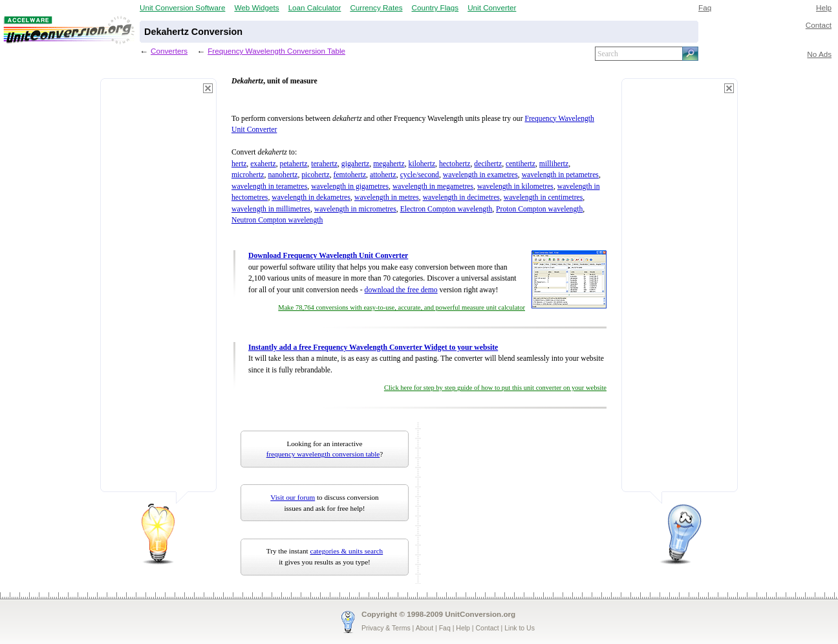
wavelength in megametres (433, 187)
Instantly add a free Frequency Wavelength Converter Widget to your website (373, 348)
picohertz (315, 175)
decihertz (488, 164)
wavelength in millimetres (271, 209)
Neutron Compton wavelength (277, 220)
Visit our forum (293, 497)
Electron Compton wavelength (446, 209)
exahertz (263, 164)
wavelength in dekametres (311, 198)
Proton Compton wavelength (539, 209)
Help (824, 7)
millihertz (554, 164)
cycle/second (420, 175)
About (424, 628)
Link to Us (520, 628)
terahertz (324, 164)
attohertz (383, 175)
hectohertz (455, 164)
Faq (705, 7)
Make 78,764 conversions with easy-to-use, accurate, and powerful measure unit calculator (402, 307)
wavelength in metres (387, 198)
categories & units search (346, 551)
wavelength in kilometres (515, 187)
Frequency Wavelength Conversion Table (276, 51)
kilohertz (422, 164)
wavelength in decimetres (461, 198)
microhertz (248, 175)
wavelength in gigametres (350, 187)
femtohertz (350, 175)
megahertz (389, 164)
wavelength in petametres (560, 175)
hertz (239, 164)
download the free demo (401, 290)
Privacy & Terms (386, 628)
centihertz (521, 164)
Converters (169, 51)
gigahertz (355, 164)
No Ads (819, 54)
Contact (819, 25)
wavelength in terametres (269, 187)
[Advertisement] (158, 291)
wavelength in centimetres (543, 198)
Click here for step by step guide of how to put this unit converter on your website (495, 388)
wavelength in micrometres (355, 209)
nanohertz (283, 175)
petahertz (294, 164)
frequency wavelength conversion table (323, 454)
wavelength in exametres (480, 175)
